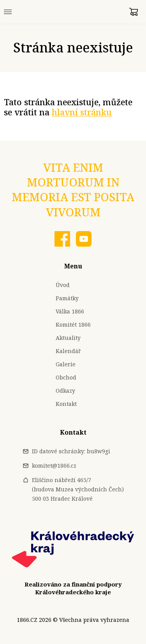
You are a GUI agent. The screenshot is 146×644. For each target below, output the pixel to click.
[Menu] (8, 12)
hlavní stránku (82, 112)
